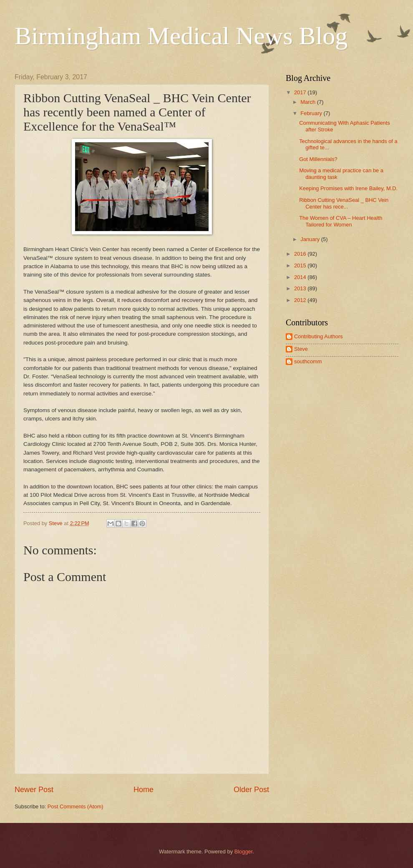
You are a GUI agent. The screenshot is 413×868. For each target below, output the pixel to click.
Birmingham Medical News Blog (181, 36)
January (311, 239)
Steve (301, 349)
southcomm (308, 361)
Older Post (251, 790)
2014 (301, 277)
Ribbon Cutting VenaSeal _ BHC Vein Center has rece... (344, 203)
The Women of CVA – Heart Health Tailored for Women (341, 221)
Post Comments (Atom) (76, 806)
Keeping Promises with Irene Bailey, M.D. (348, 188)
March (308, 102)
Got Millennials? (318, 159)
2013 (301, 288)
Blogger (244, 852)
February (312, 113)
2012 (301, 300)
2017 (301, 92)
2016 (301, 254)
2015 (301, 265)
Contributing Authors (319, 336)
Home (144, 790)
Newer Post (34, 790)
